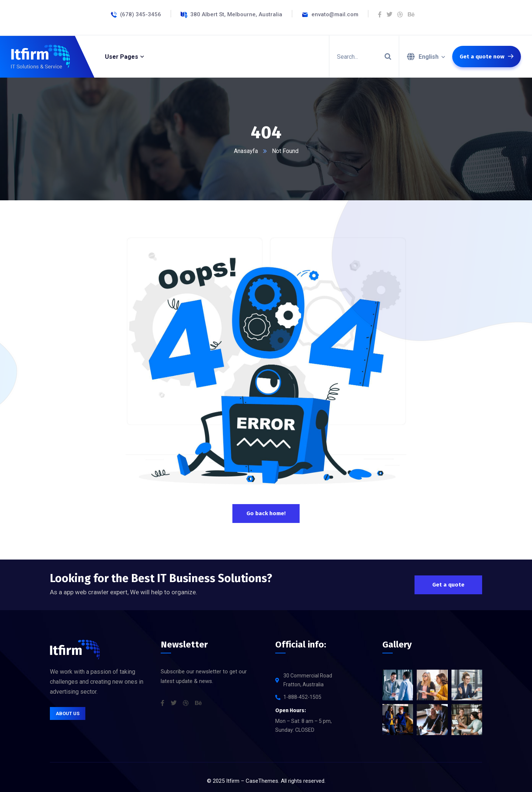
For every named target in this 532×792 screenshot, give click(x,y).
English (429, 57)
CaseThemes (262, 781)
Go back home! (266, 513)
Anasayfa (246, 151)
